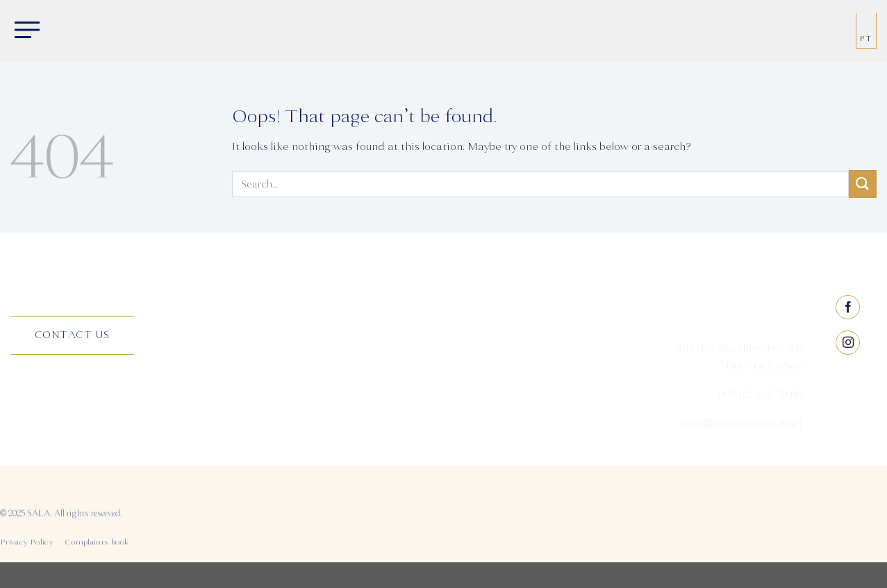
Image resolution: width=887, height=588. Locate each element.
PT (866, 39)
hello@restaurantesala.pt (740, 426)
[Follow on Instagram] (848, 390)
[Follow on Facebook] (848, 355)
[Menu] (24, 31)
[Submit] (863, 184)
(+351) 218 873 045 (760, 398)
